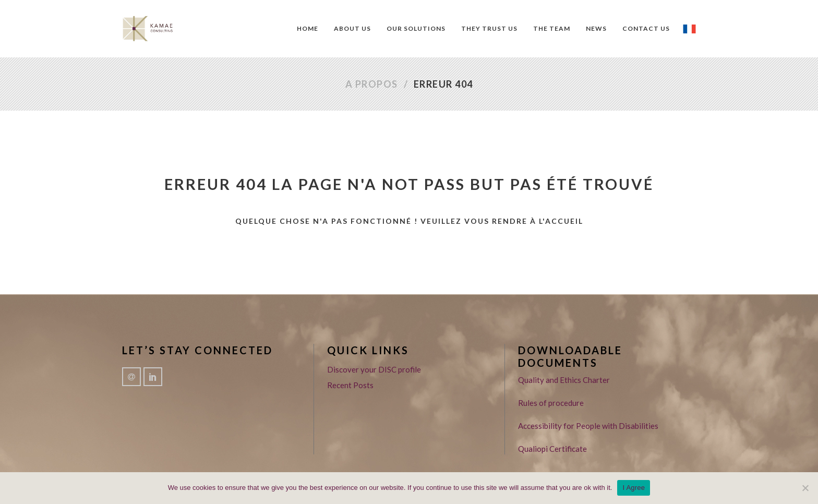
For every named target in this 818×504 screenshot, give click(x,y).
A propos (372, 84)
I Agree (634, 488)
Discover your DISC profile (374, 369)
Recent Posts (350, 385)
